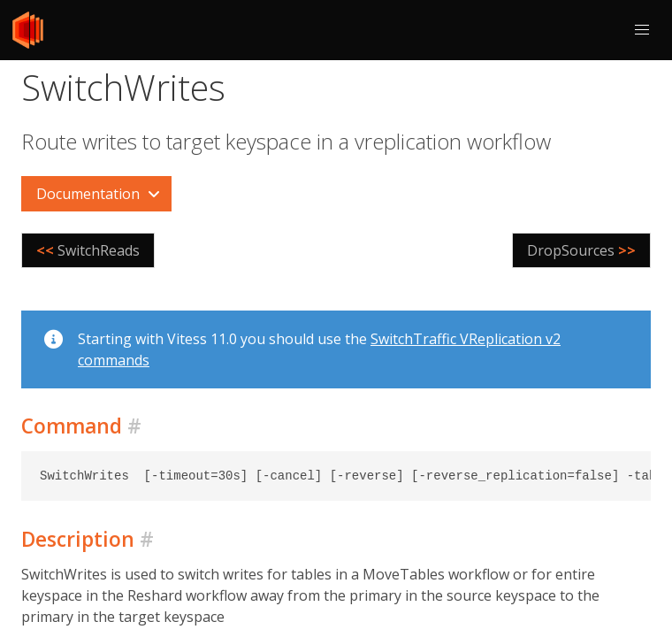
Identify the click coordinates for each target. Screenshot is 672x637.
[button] (642, 30)
